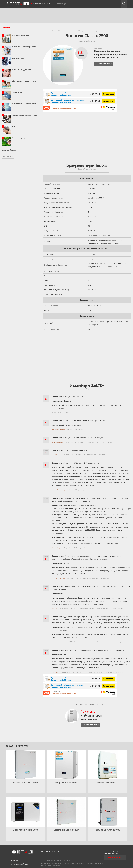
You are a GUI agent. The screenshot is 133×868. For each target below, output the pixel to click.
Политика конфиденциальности (74, 863)
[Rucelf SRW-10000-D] (108, 765)
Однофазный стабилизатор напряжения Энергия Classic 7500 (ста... (68, 94)
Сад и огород (19, 138)
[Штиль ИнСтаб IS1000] (108, 812)
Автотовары (18, 58)
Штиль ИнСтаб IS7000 (25, 783)
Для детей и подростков (24, 81)
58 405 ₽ (95, 94)
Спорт (15, 126)
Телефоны (17, 92)
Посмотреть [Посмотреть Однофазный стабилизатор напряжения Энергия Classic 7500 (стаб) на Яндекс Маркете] (109, 94)
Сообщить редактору (113, 858)
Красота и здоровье (22, 69)
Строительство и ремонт (24, 47)
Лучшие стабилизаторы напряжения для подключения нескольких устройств (111, 54)
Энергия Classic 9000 (66, 783)
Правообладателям (54, 865)
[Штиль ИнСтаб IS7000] (25, 765)
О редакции (62, 4)
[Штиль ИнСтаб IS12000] (66, 812)
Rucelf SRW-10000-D (108, 783)
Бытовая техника (21, 35)
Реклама (15, 861)
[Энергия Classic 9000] (66, 765)
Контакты (67, 860)
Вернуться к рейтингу (103, 64)
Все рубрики (8, 156)
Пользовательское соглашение (52, 863)
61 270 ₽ (95, 101)
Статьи (47, 4)
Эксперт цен (18, 4)
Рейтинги (37, 4)
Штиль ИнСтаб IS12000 (67, 830)
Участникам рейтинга (20, 864)
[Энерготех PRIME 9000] (25, 812)
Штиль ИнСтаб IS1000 (108, 830)
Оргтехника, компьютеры (25, 115)
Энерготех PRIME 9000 (25, 830)
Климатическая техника (24, 104)
